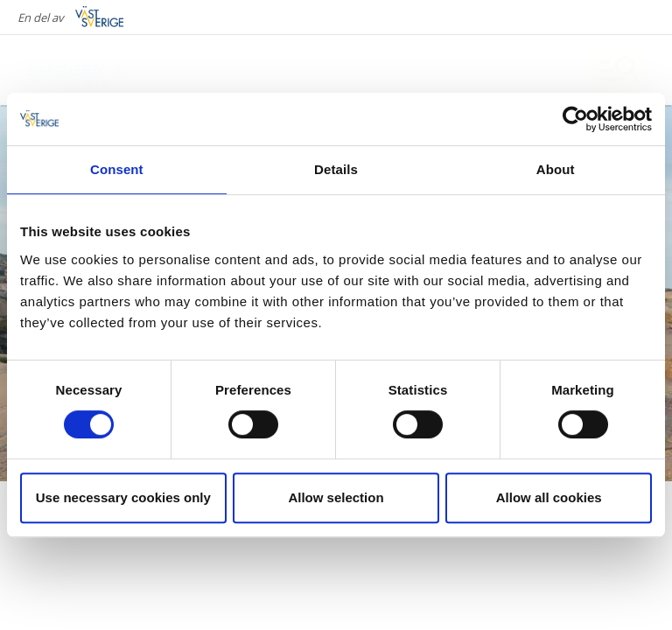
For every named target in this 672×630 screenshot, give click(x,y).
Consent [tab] (117, 169)
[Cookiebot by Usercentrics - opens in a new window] (575, 119)
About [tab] (556, 169)
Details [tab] (336, 169)
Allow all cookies (549, 497)
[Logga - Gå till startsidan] (87, 70)
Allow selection (336, 497)
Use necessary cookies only (123, 497)
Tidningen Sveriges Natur (178, 548)
